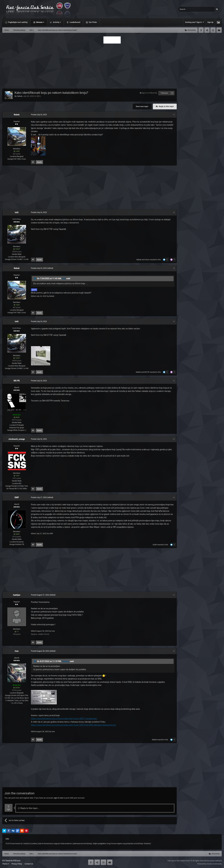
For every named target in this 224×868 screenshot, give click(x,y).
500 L (39, 96)
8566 (17, 417)
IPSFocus (17, 861)
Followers (164, 93)
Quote (39, 162)
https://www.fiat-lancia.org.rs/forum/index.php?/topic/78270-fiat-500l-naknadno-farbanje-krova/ (74, 725)
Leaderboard (75, 22)
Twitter (207, 30)
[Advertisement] (112, 65)
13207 (17, 249)
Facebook (201, 30)
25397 (17, 688)
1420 (17, 151)
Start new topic (142, 106)
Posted (39, 115)
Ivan (17, 651)
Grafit (155, 545)
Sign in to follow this (149, 93)
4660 (17, 534)
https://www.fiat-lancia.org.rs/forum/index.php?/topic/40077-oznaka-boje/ (64, 719)
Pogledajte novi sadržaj (18, 22)
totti (17, 212)
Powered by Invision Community (210, 864)
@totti (34, 290)
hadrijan (17, 595)
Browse (40, 22)
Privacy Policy (17, 864)
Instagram (213, 30)
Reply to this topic (166, 106)
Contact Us (29, 864)
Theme (6, 864)
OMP (17, 497)
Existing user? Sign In (194, 22)
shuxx (147, 260)
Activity (57, 22)
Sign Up (210, 22)
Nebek (20, 96)
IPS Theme (6, 861)
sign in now (58, 798)
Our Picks (93, 22)
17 (17, 632)
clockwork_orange (17, 439)
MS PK (147, 372)
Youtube (219, 30)
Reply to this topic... (29, 808)
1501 (17, 476)
